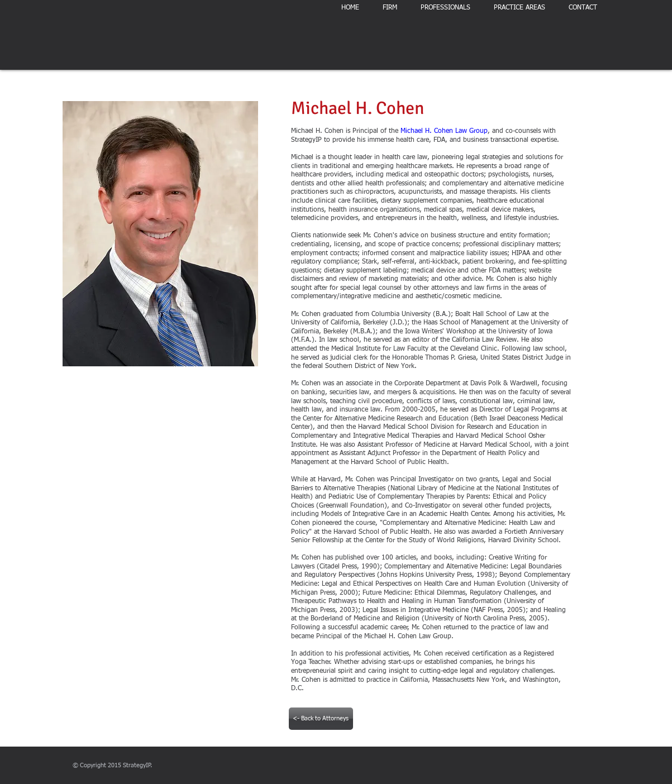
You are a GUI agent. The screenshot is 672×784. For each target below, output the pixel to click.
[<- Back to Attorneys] (321, 719)
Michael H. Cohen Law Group (444, 131)
